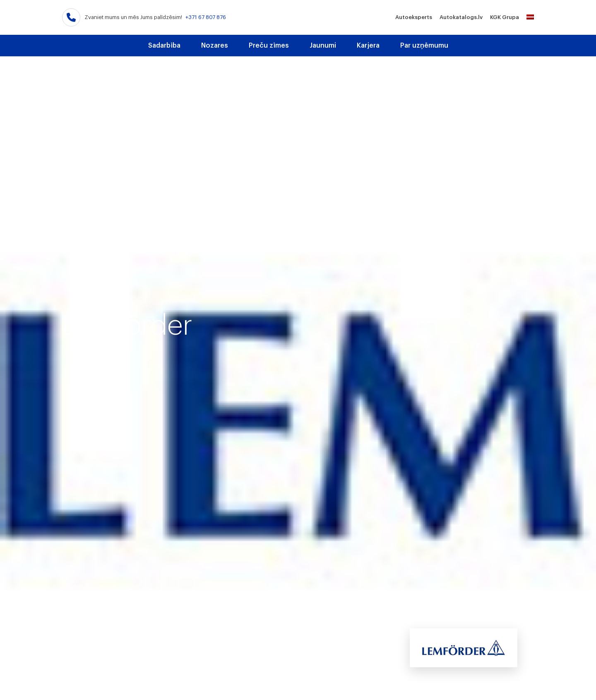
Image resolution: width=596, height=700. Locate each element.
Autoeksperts (414, 17)
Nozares (215, 46)
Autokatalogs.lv (461, 17)
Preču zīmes (269, 46)
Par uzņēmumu (424, 46)
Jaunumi (323, 46)
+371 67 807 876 (206, 17)
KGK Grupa (505, 17)
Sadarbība (164, 46)
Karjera (368, 46)
